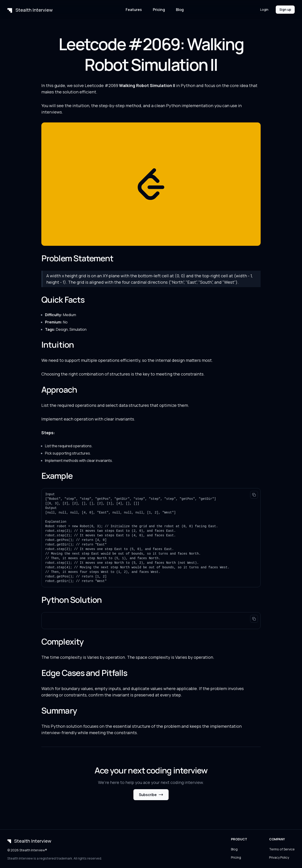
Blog (180, 10)
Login (264, 9)
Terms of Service (282, 849)
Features (134, 10)
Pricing (159, 10)
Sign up (285, 9)
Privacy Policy (279, 857)
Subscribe (151, 795)
